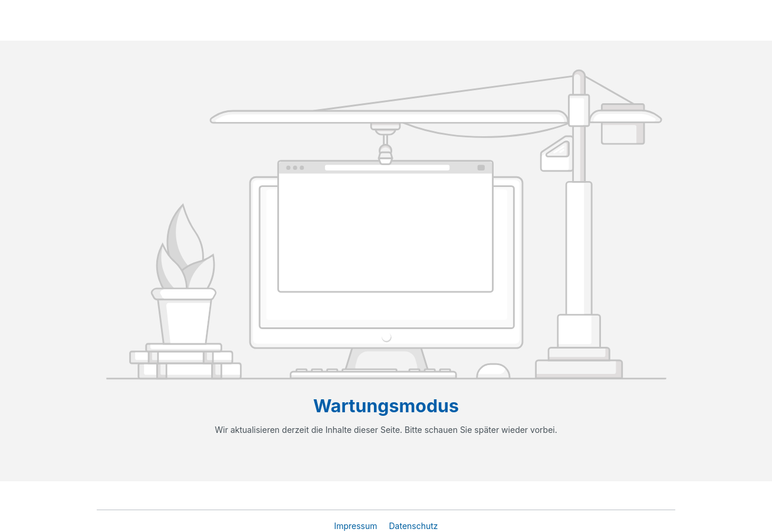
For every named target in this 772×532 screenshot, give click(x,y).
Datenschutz (413, 526)
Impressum (357, 526)
